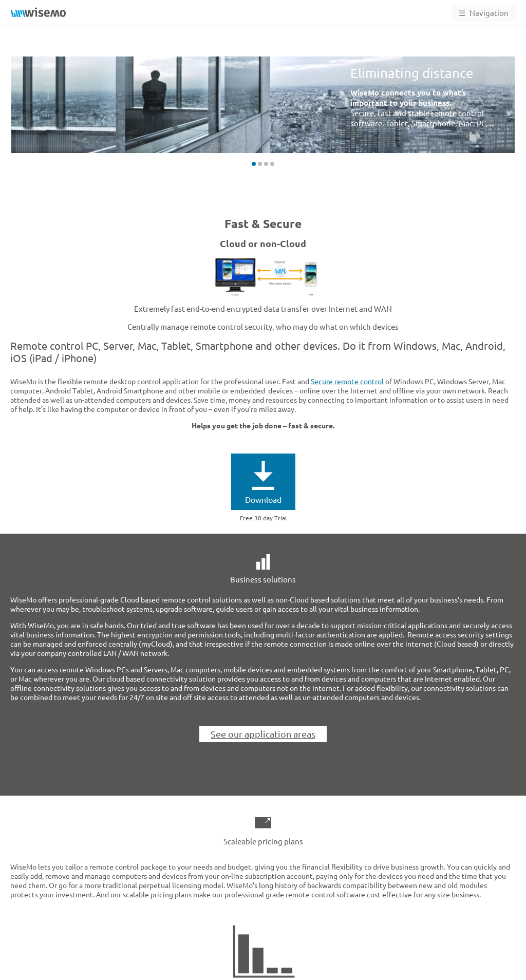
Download (263, 500)
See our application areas (263, 734)
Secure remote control (347, 382)
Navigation (484, 13)
